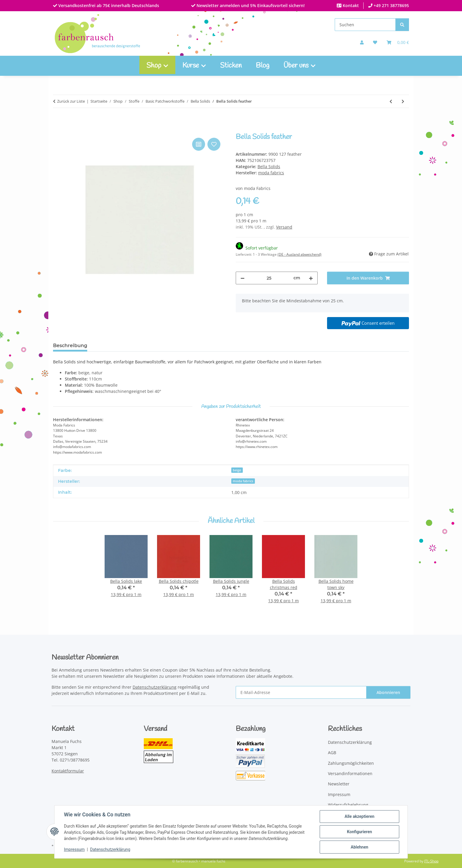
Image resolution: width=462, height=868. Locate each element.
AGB (332, 753)
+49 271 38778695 (391, 5)
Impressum (74, 850)
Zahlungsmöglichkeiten (351, 763)
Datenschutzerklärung (110, 850)
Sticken (231, 66)
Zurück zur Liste (71, 101)
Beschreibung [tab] (70, 346)
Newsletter (339, 784)
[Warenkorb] (398, 42)
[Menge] (269, 278)
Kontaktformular (68, 771)
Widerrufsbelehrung (348, 805)
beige (237, 470)
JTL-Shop (431, 861)
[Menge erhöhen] (311, 278)
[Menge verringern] (242, 278)
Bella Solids (269, 166)
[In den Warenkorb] (58, 130)
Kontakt (350, 5)
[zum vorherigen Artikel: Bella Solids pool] (391, 101)
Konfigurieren (359, 832)
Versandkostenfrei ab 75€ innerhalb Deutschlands (108, 5)
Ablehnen (359, 847)
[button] (362, 42)
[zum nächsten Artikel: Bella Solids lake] (403, 101)
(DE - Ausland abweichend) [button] (300, 254)
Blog (263, 66)
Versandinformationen (350, 773)
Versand (284, 227)
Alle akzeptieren (359, 816)
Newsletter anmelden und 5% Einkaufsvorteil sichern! (250, 5)
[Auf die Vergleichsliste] (199, 144)
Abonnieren (388, 692)
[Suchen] (365, 25)
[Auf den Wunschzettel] (214, 144)
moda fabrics (243, 481)
